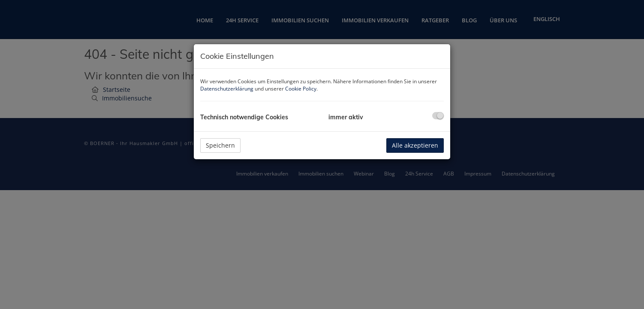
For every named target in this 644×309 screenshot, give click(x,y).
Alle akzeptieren (415, 145)
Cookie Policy (301, 89)
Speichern (220, 145)
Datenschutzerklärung (227, 89)
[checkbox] (438, 116)
